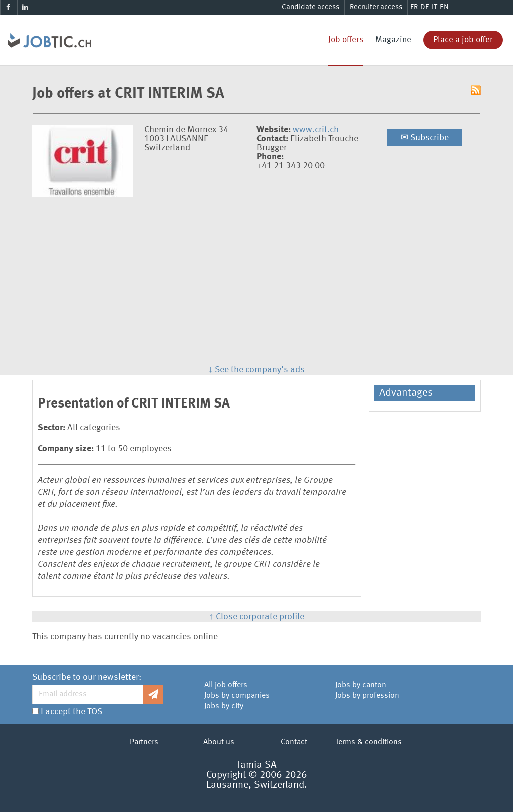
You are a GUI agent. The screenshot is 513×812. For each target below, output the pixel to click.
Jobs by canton (361, 685)
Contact (294, 742)
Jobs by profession (367, 696)
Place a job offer (463, 40)
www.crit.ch (316, 130)
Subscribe (425, 138)
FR (414, 7)
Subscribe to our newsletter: (87, 677)
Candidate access (310, 7)
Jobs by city (224, 706)
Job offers (346, 40)
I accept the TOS (71, 712)
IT (435, 7)
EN (444, 7)
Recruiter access (376, 7)
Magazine (393, 40)
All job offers (226, 685)
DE (425, 7)
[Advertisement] (256, 279)
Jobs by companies (237, 696)
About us (219, 742)
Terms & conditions (368, 742)
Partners (144, 742)
